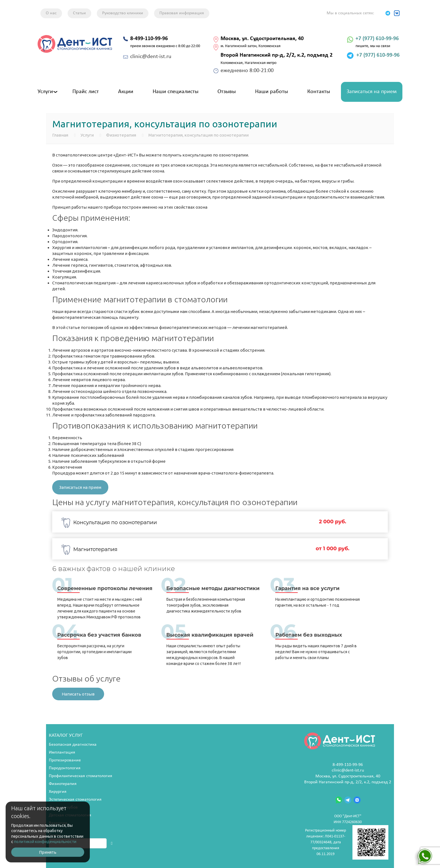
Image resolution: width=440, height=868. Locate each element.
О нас (51, 13)
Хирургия (58, 792)
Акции (126, 92)
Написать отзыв (78, 694)
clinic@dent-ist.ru (348, 770)
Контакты (319, 92)
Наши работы (271, 92)
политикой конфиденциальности (45, 842)
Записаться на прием (372, 92)
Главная (60, 135)
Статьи (79, 13)
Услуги (45, 92)
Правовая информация (182, 13)
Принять (48, 852)
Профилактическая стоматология (81, 776)
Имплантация (62, 752)
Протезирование (65, 760)
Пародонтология (65, 768)
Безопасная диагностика (73, 745)
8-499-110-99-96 (348, 765)
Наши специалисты (176, 92)
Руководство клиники (123, 13)
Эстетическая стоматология (75, 800)
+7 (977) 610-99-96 (377, 39)
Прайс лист (86, 92)
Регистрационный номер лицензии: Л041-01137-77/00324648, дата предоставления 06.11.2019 (347, 842)
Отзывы (227, 92)
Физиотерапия (121, 135)
